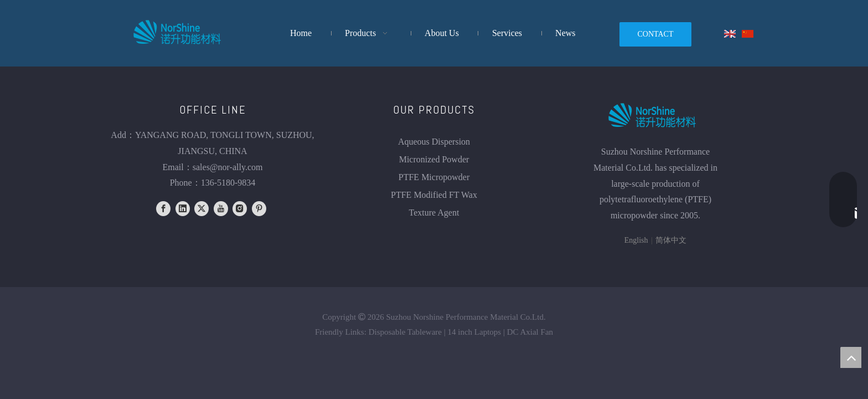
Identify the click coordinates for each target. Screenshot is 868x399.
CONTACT (656, 34)
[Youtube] (221, 209)
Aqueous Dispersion (434, 142)
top (851, 357)
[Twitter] (201, 209)
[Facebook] (163, 209)
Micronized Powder (434, 159)
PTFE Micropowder (434, 177)
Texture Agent (434, 213)
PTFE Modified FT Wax (434, 195)
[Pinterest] (259, 209)
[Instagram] (240, 209)
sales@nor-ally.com (228, 167)
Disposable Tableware (405, 332)
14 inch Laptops (475, 332)
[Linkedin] (183, 209)
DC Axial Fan (530, 332)
